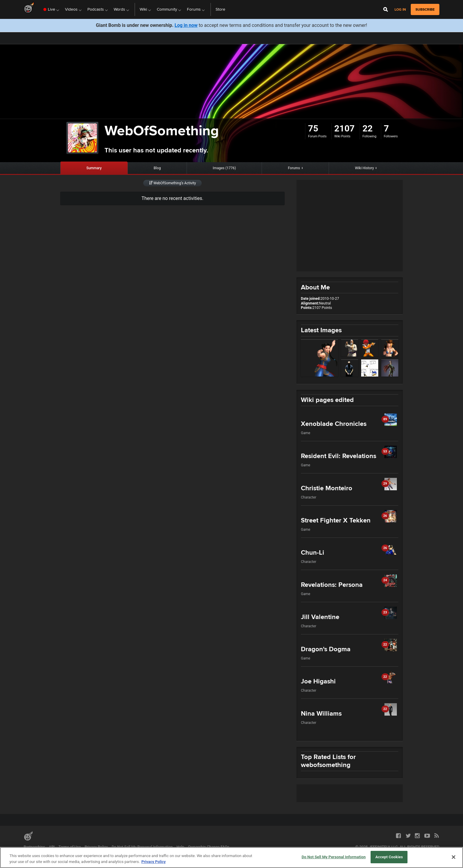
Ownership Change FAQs (209, 847)
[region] (231, 858)
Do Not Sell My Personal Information (142, 847)
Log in (400, 10)
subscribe (425, 9)
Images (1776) (224, 168)
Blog (157, 168)
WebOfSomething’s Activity (173, 183)
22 (368, 128)
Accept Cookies (389, 857)
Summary (94, 168)
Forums (294, 168)
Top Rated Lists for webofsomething (328, 761)
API (52, 847)
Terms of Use (70, 847)
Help (180, 847)
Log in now (186, 25)
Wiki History (365, 168)
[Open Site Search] (386, 9)
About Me (315, 287)
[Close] (454, 857)
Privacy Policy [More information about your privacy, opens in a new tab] (154, 862)
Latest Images (321, 330)
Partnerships (34, 847)
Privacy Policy (96, 847)
